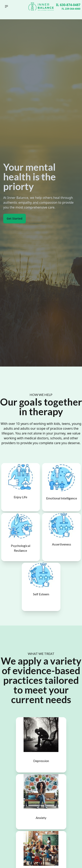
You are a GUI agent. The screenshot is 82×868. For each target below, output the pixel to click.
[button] (6, 6)
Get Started (15, 218)
